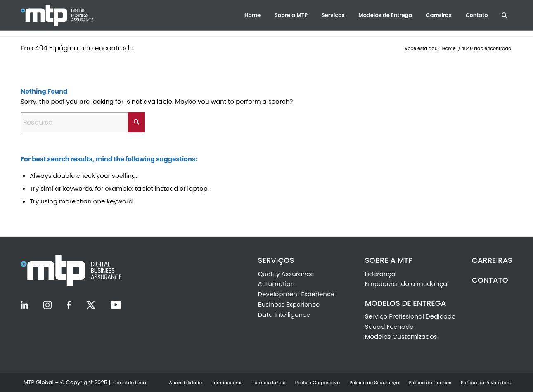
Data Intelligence (284, 315)
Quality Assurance (286, 274)
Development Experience (296, 294)
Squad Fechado (389, 327)
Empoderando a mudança (406, 284)
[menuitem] (252, 15)
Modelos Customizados (401, 337)
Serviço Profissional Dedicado (410, 316)
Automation (276, 284)
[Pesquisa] (83, 122)
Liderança (380, 274)
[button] (252, 15)
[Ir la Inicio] (66, 15)
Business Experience (289, 304)
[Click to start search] (136, 122)
